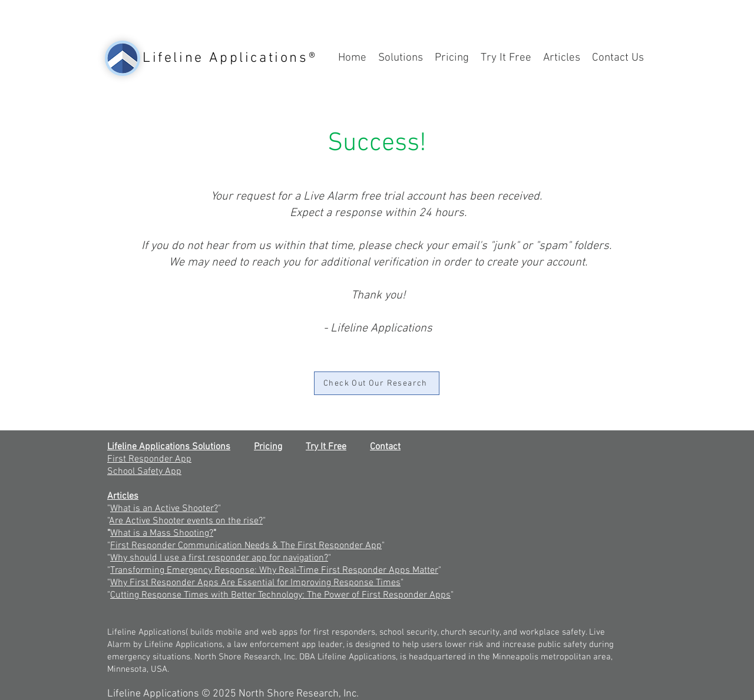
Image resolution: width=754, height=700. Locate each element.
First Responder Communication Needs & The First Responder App (246, 546)
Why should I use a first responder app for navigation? (219, 558)
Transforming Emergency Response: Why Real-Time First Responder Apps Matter (274, 570)
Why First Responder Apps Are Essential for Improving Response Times (255, 583)
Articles (123, 496)
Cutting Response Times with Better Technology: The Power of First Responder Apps (280, 595)
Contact (385, 447)
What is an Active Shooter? (164, 509)
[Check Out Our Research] (377, 383)
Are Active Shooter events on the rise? (186, 521)
